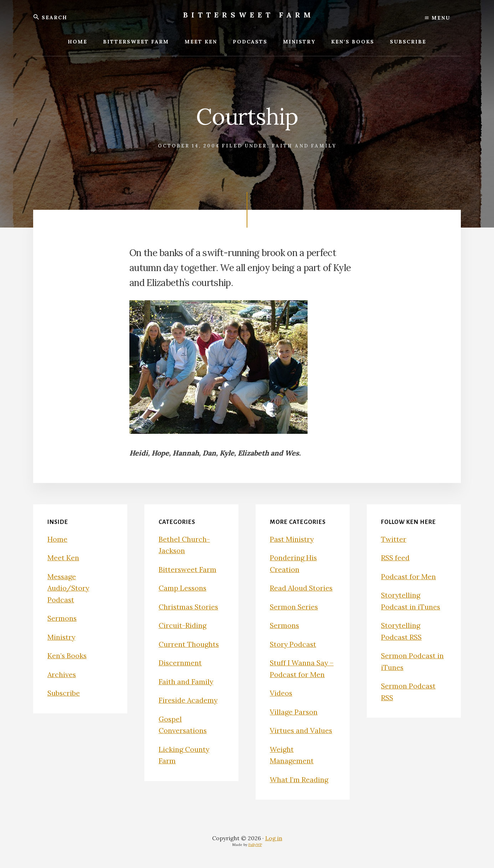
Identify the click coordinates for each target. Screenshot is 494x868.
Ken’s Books (67, 656)
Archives (62, 674)
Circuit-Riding (182, 625)
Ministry (62, 637)
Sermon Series (294, 607)
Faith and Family (304, 146)
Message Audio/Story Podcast (69, 588)
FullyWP (255, 845)
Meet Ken (63, 558)
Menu (438, 18)
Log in (274, 838)
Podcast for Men (409, 576)
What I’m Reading (299, 779)
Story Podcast (294, 644)
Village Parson (294, 712)
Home (57, 539)
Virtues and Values (301, 730)
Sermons (62, 618)
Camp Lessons (183, 588)
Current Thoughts (189, 644)
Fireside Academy (189, 700)
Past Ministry (292, 539)
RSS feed (396, 558)
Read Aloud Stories (302, 588)
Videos (281, 693)
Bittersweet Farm (249, 15)
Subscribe (64, 693)
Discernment (181, 663)
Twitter (394, 539)
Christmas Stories (189, 607)
